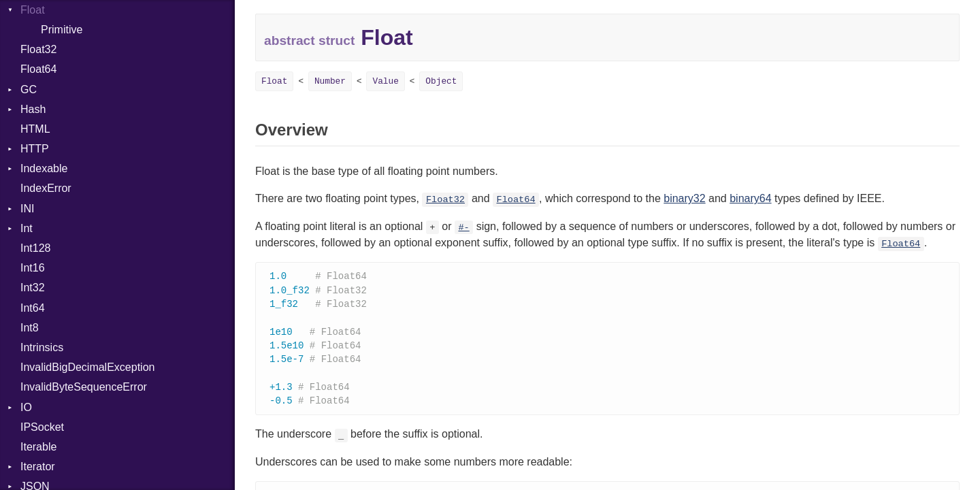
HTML (35, 129)
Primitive (62, 30)
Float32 (38, 49)
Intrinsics (42, 347)
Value (385, 81)
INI (27, 209)
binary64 (750, 198)
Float (274, 81)
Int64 (33, 308)
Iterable (38, 447)
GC (29, 89)
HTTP (35, 149)
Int (27, 228)
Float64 (38, 69)
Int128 (35, 248)
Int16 (33, 268)
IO (26, 407)
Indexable (44, 168)
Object (441, 81)
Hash (33, 109)
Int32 (33, 288)
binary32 (684, 198)
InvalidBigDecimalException (87, 367)
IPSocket (42, 427)
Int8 (30, 328)
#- (463, 228)
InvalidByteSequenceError (84, 387)
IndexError (46, 188)
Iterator (38, 467)
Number (330, 81)
